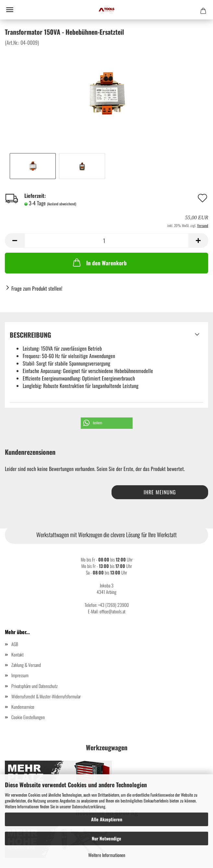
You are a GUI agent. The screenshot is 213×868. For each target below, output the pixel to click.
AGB (15, 644)
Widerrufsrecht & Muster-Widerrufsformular (46, 696)
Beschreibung (30, 335)
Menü (10, 10)
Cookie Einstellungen (28, 717)
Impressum (20, 675)
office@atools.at (112, 611)
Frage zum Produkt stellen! (37, 288)
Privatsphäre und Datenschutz (35, 686)
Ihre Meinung (160, 492)
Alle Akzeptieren (107, 819)
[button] (107, 423)
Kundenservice (23, 707)
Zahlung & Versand (26, 665)
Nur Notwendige (106, 838)
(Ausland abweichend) (62, 204)
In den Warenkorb (99, 262)
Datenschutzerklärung (89, 806)
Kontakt (18, 654)
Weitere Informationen (107, 855)
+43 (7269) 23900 (113, 605)
